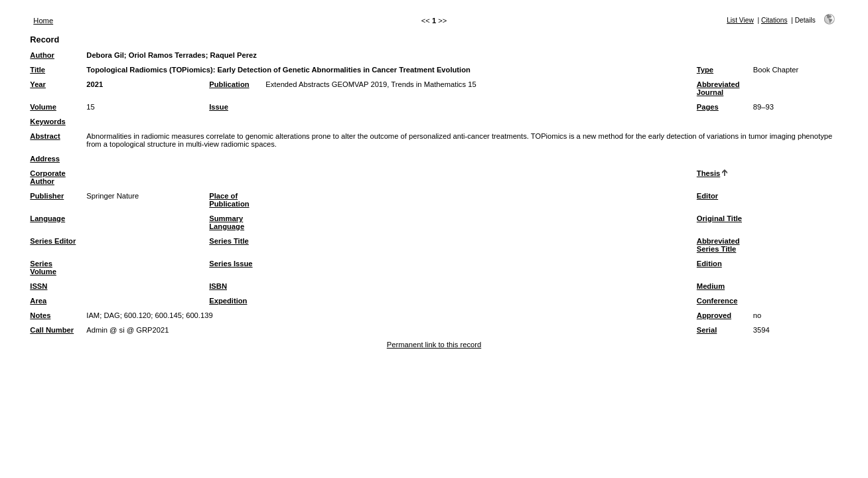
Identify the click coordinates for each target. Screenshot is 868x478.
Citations (774, 20)
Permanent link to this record (434, 345)
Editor (707, 196)
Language (47, 218)
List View (740, 20)
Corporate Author (47, 177)
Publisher (47, 196)
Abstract (45, 136)
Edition (709, 264)
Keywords (47, 121)
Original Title (719, 218)
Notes (40, 315)
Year (38, 84)
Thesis (708, 173)
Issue (219, 107)
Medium (711, 286)
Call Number (52, 330)
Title (37, 70)
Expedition (228, 301)
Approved (714, 315)
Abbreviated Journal (718, 88)
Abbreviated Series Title (718, 245)
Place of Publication (229, 200)
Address (45, 159)
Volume (43, 107)
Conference (717, 301)
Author (42, 55)
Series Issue (231, 264)
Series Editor (53, 241)
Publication (229, 84)
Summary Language (227, 222)
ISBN (218, 286)
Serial (707, 330)
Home (43, 21)
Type (705, 70)
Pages (708, 107)
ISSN (38, 286)
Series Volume (43, 268)
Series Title (229, 241)
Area (38, 301)
